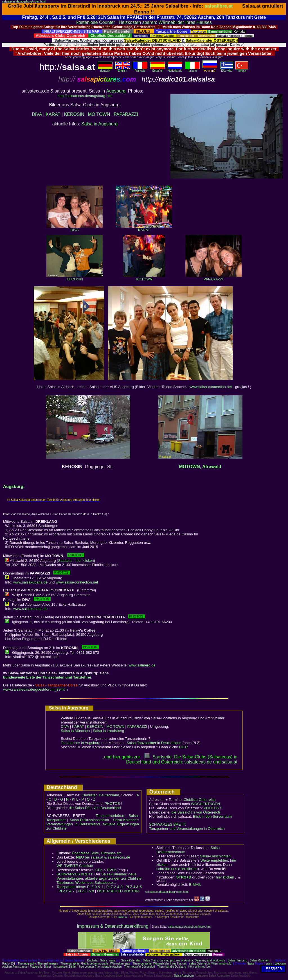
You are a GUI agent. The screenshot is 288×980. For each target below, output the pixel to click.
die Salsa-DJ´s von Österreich (196, 812)
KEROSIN (74, 114)
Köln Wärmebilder (200, 967)
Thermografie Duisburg (172, 967)
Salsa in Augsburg (99, 124)
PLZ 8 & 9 (86, 891)
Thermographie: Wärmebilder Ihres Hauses (160, 964)
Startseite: (159, 757)
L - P (80, 799)
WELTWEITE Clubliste (75, 866)
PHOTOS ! (113, 804)
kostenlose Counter (96, 22)
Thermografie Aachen (108, 967)
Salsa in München (75, 731)
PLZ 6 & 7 (67, 891)
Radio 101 (9, 964)
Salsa (104, 960)
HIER (184, 747)
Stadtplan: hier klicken (76, 561)
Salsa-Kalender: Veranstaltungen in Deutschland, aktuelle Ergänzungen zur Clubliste (93, 824)
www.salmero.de (142, 665)
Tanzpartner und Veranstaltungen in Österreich (187, 829)
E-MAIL (195, 885)
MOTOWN (144, 277)
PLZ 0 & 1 (95, 887)
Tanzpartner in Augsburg (81, 743)
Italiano (192, 69)
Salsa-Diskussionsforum (89, 820)
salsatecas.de (198, 762)
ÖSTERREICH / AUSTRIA (118, 891)
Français (140, 69)
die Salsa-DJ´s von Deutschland (95, 808)
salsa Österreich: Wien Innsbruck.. (211, 964)
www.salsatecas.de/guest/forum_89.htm (35, 689)
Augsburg (116, 91)
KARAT (53, 114)
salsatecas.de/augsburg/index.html (24, 2)
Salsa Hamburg (237, 960)
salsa (112, 960)
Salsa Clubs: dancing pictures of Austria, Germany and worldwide (184, 960)
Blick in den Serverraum (212, 816)
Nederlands (175, 69)
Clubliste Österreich (200, 800)
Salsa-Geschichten (215, 856)
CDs (99, 870)
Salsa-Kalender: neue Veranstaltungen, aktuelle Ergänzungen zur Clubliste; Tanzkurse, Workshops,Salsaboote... (100, 878)
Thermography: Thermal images (38, 964)
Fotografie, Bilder (40, 967)
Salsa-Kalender (130, 960)
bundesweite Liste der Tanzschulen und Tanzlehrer (47, 677)
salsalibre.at (219, 6)
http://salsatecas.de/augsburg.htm (85, 96)
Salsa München (259, 960)
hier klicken (225, 877)
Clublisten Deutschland (100, 795)
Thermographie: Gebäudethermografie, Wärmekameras (95, 964)
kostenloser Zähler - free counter (74, 967)
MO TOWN (99, 114)
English (123, 69)
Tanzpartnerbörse (71, 887)
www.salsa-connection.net (211, 387)
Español (157, 69)
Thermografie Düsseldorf (139, 967)
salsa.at (123, 917)
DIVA (37, 114)
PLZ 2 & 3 (114, 887)
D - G (59, 799)
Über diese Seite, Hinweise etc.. (98, 853)
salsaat (230, 762)
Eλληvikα (227, 69)
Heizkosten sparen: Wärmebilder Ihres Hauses (165, 22)
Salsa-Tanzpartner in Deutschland (154, 743)
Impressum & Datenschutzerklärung (112, 926)
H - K (70, 799)
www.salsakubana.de (30, 582)
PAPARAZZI (126, 114)
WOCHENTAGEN (205, 804)
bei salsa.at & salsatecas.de (103, 857)
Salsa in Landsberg (108, 731)
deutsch (105, 69)
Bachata (92, 960)
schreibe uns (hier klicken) (178, 869)
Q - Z (91, 799)
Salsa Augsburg (184, 976)
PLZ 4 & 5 (134, 887)
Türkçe (242, 70)
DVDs (112, 870)
